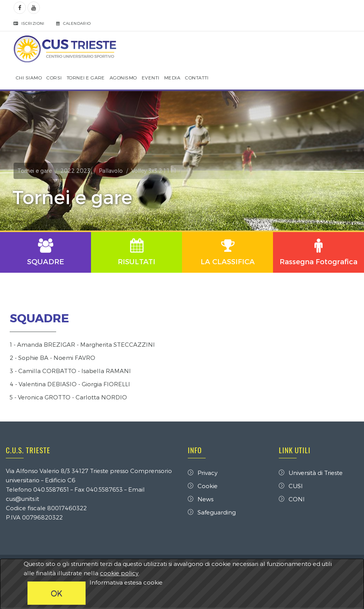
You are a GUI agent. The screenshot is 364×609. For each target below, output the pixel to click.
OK (57, 593)
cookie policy (119, 573)
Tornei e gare (35, 171)
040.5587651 (51, 489)
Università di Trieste (311, 473)
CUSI (291, 486)
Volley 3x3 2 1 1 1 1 (154, 171)
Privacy (203, 473)
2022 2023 (75, 171)
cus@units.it (22, 499)
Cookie (203, 486)
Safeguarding (212, 512)
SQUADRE (39, 318)
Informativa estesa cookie (126, 582)
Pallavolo (111, 171)
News (201, 499)
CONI (292, 499)
